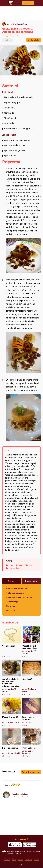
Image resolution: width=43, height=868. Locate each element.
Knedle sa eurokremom (16, 588)
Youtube (21, 859)
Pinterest (36, 859)
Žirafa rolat (11, 606)
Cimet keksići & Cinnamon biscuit (32, 642)
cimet (31, 565)
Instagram (28, 859)
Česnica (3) (32, 678)
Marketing (11, 853)
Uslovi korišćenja (33, 851)
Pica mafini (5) (12, 602)
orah (11, 565)
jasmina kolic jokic (20, 794)
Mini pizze (10, 610)
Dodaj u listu (34, 40)
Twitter (14, 859)
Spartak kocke (32, 743)
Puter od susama (11, 743)
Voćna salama (11, 642)
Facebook (7, 859)
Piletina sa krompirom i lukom (19, 597)
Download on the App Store (15, 845)
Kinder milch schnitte (32, 712)
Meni (21, 865)
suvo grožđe (14, 568)
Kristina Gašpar (20, 24)
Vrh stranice (21, 839)
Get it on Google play (29, 845)
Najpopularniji (31, 581)
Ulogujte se (28, 3)
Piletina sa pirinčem (15, 593)
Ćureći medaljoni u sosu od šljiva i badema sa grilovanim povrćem (11, 678)
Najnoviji (12, 581)
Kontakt (18, 853)
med (21, 565)
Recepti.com (4, 852)
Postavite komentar (31, 772)
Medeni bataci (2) (11, 712)
